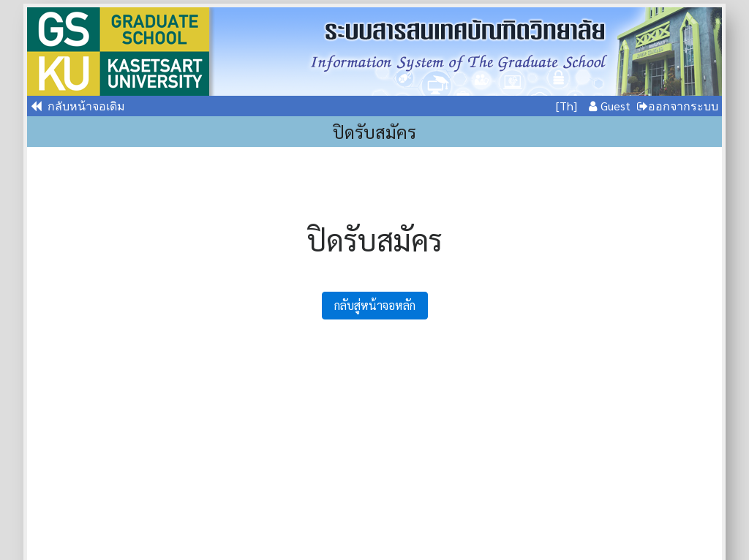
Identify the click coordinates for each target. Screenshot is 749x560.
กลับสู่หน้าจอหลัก (375, 305)
